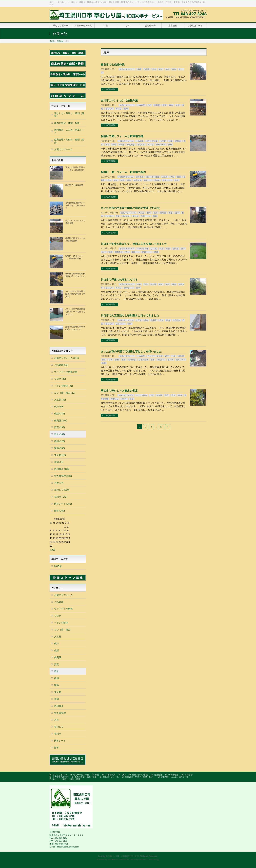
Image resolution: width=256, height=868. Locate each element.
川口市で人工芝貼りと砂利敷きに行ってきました (130, 316)
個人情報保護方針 (60, 777)
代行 (149, 105)
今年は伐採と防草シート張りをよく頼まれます (75, 205)
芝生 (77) (59, 483)
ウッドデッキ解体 (155, 356)
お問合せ (189, 775)
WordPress (113, 860)
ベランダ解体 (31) (64, 386)
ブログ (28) (60, 379)
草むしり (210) (62, 490)
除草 (126, 109)
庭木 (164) (60, 434)
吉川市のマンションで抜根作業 (119, 100)
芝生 (118, 216)
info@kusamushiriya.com (68, 847)
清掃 (57, 699)
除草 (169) (60, 511)
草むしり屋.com (60, 775)
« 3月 (53, 550)
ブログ (58, 616)
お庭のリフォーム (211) (67, 358)
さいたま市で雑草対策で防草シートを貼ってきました (75, 312)
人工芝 (163, 141)
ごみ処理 (141, 105)
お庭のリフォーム (127, 69)
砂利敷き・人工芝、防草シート (69, 131)
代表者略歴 (173, 775)
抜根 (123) (60, 441)
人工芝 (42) (60, 400)
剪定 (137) (60, 427)
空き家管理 (143, 360)
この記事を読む (110, 89)
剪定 (154, 69)
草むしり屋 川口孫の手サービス (124, 856)
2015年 (58, 566)
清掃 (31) (59, 462)
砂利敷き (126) (62, 469)
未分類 (122, 145)
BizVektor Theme (128, 860)
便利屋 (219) (61, 421)
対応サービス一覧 (81, 775)
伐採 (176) (60, 414)
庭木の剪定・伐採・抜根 (67, 123)
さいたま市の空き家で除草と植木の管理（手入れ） (131, 208)
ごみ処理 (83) (61, 365)
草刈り (119, 109)
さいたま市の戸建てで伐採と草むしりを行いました (131, 351)
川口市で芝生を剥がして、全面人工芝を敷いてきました (134, 244)
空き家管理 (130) (63, 476)
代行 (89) (59, 407)
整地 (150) (60, 448)
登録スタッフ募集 (140, 775)
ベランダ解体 (152, 141)
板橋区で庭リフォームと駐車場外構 (122, 136)
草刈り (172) (61, 497)
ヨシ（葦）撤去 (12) (65, 393)
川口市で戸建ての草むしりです (119, 280)
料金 (97, 775)
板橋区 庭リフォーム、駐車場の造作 (123, 172)
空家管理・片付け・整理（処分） (69, 141)
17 (161, 427)
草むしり (109, 109)
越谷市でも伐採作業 (113, 65)
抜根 (167, 69)
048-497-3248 (61, 838)
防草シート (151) (63, 504)
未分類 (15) (60, 455)
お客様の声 (110, 775)
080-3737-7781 (61, 844)
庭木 (161, 69)
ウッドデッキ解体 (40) (66, 372)
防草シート (161, 145)
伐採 (139, 69)
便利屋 (147, 69)
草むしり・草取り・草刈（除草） (69, 115)
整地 (174, 69)
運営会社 (158, 775)
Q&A (124, 775)
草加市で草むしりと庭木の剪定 (119, 391)
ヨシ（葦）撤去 (153, 177)
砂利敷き (131, 145)
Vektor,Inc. (144, 860)
